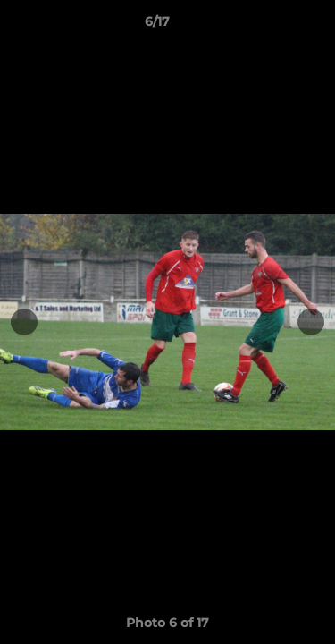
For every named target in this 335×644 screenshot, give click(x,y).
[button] (271, 26)
